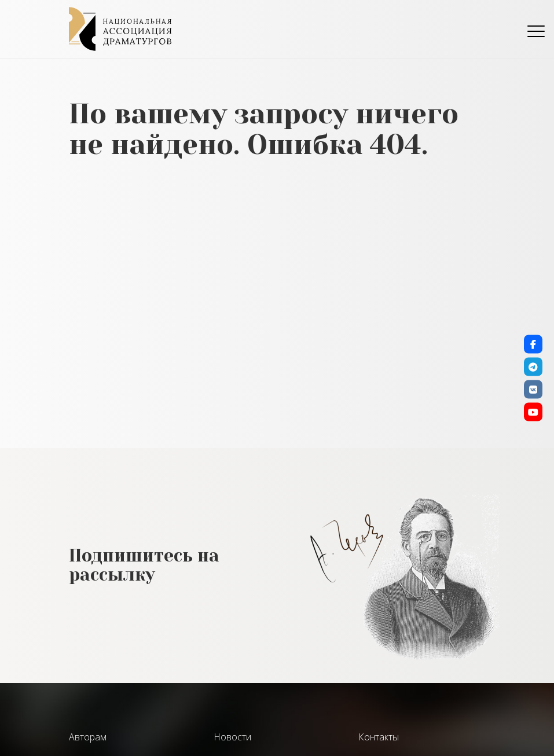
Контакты (379, 737)
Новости (232, 737)
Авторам (88, 737)
